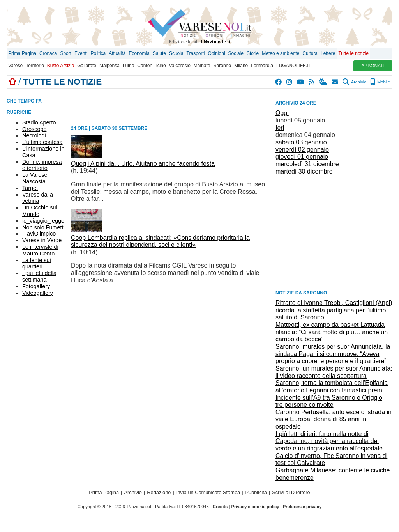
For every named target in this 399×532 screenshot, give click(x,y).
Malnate (202, 66)
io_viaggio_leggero (46, 221)
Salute (159, 53)
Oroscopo (34, 129)
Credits (220, 507)
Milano (241, 66)
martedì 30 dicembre (304, 171)
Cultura (310, 53)
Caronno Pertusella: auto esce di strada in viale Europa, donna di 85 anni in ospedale (334, 419)
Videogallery (38, 293)
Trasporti (196, 53)
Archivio (354, 82)
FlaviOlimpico (39, 234)
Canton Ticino (151, 66)
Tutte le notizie (353, 53)
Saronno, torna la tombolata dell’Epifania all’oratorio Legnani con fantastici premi (332, 387)
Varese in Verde (42, 240)
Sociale (236, 53)
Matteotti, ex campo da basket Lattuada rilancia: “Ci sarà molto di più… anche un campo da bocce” (332, 332)
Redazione (159, 492)
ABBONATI (373, 66)
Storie (253, 53)
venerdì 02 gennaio (302, 150)
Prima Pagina (22, 53)
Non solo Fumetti (43, 227)
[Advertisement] (334, 232)
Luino (128, 66)
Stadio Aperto (39, 122)
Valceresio (180, 66)
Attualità (117, 53)
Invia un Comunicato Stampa (208, 492)
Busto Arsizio (61, 66)
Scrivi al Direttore (291, 492)
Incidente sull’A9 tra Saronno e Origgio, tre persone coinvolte (330, 401)
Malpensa (109, 66)
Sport (66, 53)
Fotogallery (36, 286)
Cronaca (48, 53)
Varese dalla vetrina (38, 198)
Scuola (176, 53)
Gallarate (87, 66)
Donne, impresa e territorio (42, 165)
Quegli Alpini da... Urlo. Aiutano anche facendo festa (143, 164)
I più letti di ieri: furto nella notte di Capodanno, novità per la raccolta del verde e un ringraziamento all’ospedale (329, 441)
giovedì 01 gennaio (302, 157)
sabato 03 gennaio (301, 142)
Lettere (328, 53)
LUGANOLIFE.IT (294, 66)
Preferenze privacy (302, 507)
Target (30, 188)
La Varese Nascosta (35, 178)
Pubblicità (256, 492)
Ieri (280, 128)
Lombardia (262, 66)
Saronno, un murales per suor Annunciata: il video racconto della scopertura (334, 372)
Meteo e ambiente (281, 53)
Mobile (380, 82)
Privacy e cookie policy (255, 507)
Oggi (282, 113)
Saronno (222, 66)
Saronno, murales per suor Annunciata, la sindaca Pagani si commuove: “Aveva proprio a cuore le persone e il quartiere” (333, 354)
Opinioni (217, 53)
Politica (98, 53)
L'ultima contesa (42, 142)
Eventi (81, 53)
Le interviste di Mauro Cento (40, 250)
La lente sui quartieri (37, 263)
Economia (139, 53)
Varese (15, 66)
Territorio (35, 66)
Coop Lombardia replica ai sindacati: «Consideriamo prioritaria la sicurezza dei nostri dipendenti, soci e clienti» (160, 241)
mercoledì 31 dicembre (307, 164)
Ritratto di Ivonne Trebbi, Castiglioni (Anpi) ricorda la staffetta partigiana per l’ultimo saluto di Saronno (334, 310)
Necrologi (34, 135)
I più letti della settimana (39, 276)
